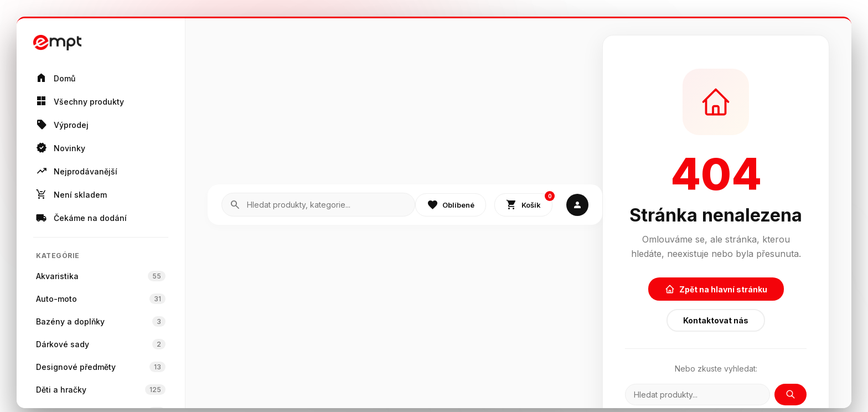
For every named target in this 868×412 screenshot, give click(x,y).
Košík (529, 202)
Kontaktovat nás (716, 320)
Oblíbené (451, 205)
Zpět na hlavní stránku (716, 289)
